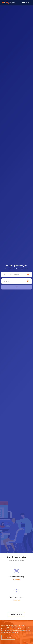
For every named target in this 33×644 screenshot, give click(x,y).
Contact (8, 637)
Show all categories (16, 614)
